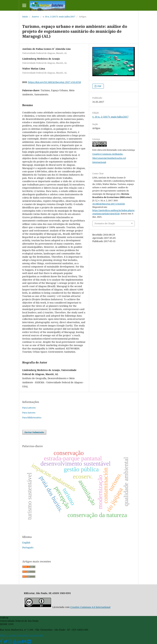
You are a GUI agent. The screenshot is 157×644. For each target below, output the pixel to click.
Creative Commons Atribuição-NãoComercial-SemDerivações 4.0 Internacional (109, 158)
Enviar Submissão (34, 432)
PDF (99, 86)
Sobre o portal (8, 635)
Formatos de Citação (105, 223)
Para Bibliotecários (32, 417)
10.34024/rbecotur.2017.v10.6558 (108, 204)
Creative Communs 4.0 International (90, 607)
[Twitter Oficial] (5, 642)
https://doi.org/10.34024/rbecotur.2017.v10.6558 (55, 82)
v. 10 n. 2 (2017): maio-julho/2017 (59, 17)
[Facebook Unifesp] (1, 642)
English (26, 543)
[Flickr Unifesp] (29, 642)
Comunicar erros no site (30, 635)
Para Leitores (29, 408)
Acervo (35, 17)
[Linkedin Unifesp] (19, 642)
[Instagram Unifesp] (10, 642)
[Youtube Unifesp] (15, 642)
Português (28, 547)
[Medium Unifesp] (24, 642)
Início (25, 17)
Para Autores (29, 413)
